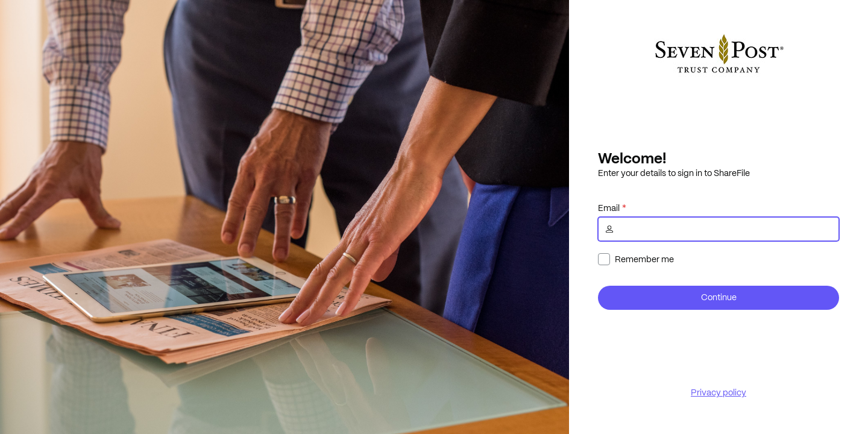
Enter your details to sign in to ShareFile (674, 173)
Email (609, 208)
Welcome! (632, 158)
